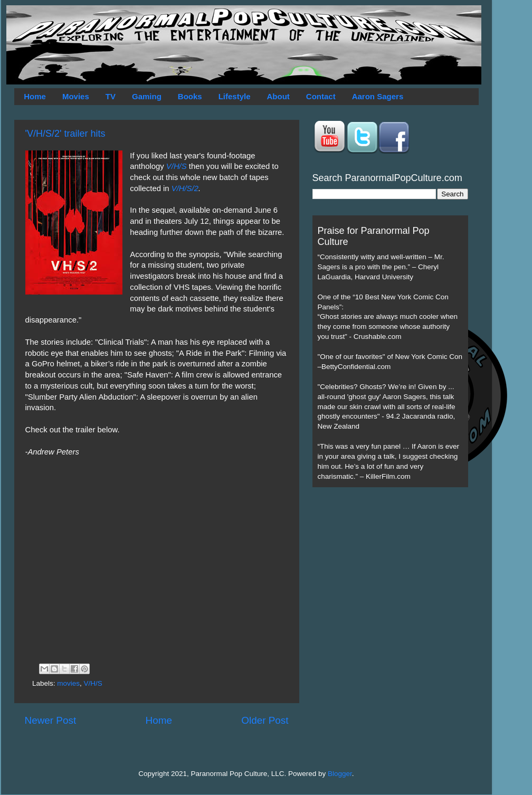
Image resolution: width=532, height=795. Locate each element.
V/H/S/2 (185, 188)
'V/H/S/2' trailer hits (65, 134)
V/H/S (177, 166)
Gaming (147, 96)
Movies (76, 96)
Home (35, 96)
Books (190, 96)
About (278, 96)
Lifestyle (235, 96)
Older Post (265, 720)
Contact (321, 96)
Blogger (340, 774)
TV (111, 96)
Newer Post (51, 720)
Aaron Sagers (378, 96)
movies (68, 683)
